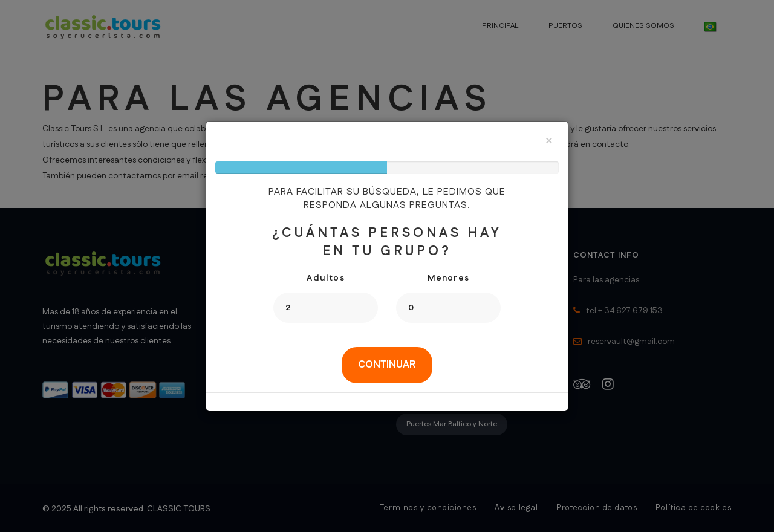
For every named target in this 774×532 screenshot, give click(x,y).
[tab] (387, 365)
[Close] (549, 142)
